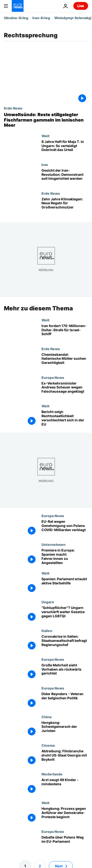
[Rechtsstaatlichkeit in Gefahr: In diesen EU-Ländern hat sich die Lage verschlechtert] (65, 418)
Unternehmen (53, 544)
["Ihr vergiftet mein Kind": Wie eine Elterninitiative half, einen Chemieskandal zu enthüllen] (65, 361)
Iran (45, 165)
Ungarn (48, 602)
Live (81, 6)
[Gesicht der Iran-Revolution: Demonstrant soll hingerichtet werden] (65, 177)
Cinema (48, 745)
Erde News (13, 108)
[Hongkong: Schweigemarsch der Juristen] (65, 729)
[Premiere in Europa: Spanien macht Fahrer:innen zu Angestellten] (65, 557)
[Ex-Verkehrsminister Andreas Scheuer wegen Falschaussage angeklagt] (65, 390)
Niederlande (52, 774)
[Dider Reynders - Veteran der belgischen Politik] (65, 700)
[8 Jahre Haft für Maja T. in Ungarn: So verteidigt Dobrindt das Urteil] (65, 148)
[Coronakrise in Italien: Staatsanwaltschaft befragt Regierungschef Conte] (65, 643)
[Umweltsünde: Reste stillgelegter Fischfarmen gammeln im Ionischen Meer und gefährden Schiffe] (46, 120)
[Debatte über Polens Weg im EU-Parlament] (65, 844)
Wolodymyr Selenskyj (73, 18)
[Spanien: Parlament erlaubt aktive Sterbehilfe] (65, 586)
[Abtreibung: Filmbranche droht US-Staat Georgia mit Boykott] (65, 758)
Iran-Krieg (41, 18)
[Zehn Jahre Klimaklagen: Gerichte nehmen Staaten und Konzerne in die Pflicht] (65, 206)
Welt (46, 136)
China (46, 716)
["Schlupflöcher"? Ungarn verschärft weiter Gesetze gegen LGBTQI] (65, 614)
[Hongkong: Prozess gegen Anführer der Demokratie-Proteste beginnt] (65, 815)
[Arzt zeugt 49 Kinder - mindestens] (65, 786)
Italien (47, 630)
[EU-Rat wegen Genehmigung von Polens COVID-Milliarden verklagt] (65, 528)
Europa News (53, 377)
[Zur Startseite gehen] (18, 6)
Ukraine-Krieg (16, 18)
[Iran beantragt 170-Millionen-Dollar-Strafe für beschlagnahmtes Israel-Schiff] (65, 332)
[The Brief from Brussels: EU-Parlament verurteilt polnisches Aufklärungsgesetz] (65, 671)
